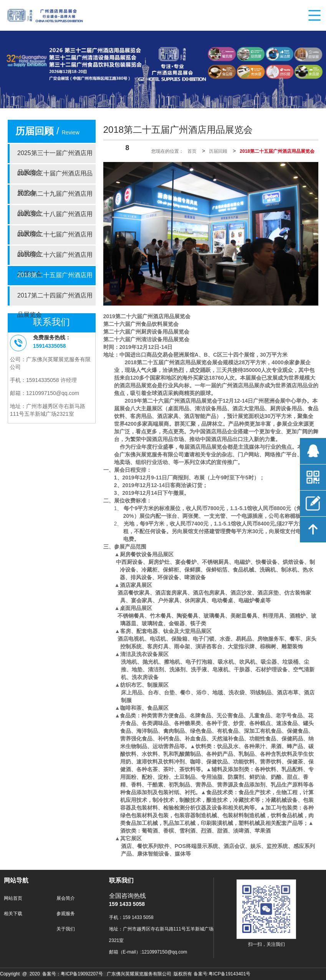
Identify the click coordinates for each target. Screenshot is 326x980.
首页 (192, 151)
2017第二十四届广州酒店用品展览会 (55, 299)
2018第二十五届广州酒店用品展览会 (55, 279)
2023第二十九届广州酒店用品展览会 (55, 197)
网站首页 (13, 898)
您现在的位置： (167, 151)
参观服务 (66, 914)
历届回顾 (218, 151)
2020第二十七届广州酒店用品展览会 (55, 238)
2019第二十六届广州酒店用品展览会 (55, 258)
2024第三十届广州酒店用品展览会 (55, 177)
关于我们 (66, 929)
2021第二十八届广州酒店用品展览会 (55, 218)
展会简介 (66, 898)
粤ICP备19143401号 (229, 974)
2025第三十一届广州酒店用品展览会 (55, 157)
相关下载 (13, 914)
